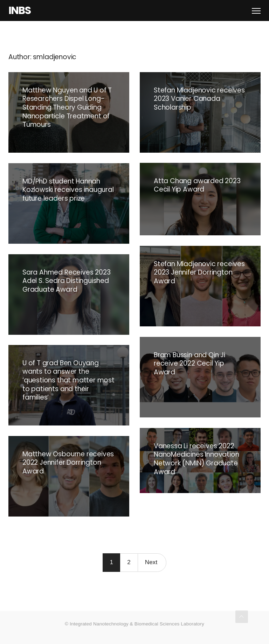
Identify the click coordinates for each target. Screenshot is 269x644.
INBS (19, 11)
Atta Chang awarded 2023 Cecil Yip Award (197, 185)
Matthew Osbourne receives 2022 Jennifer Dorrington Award (68, 463)
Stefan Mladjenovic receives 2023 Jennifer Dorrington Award (199, 272)
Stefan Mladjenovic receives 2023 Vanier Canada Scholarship (199, 99)
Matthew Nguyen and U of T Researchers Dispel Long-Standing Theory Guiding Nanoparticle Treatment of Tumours (67, 108)
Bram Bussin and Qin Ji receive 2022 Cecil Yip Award (189, 363)
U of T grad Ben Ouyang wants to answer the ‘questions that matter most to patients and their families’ (68, 380)
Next (151, 562)
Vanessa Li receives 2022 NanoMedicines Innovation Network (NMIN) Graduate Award (196, 459)
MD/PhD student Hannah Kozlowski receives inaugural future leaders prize (68, 190)
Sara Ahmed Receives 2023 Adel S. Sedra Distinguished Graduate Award (66, 281)
